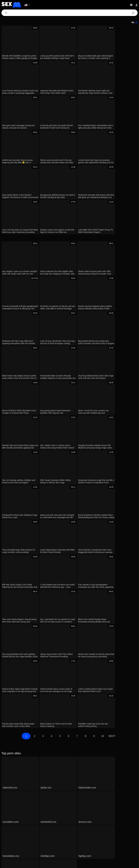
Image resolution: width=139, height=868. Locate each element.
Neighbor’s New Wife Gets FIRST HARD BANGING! (31, 720)
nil (134, 22)
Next (112, 551)
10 (103, 551)
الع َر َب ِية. (7, 839)
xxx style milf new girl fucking (19, 728)
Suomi (93, 834)
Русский (133, 839)
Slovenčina (35, 834)
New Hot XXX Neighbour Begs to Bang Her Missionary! (32, 696)
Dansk (101, 834)
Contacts (69, 865)
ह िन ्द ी (78, 839)
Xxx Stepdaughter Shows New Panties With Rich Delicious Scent (37, 687)
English (64, 843)
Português (19, 839)
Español (83, 843)
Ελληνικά (111, 834)
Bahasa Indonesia (110, 839)
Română (49, 839)
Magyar (131, 834)
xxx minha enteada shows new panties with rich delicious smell (36, 704)
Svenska (59, 839)
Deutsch (30, 839)
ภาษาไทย (65, 834)
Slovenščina (22, 834)
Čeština (122, 834)
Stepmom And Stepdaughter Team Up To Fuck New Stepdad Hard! (38, 747)
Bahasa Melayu (92, 839)
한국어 (75, 834)
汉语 (68, 839)
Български (94, 843)
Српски (46, 834)
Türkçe (54, 843)
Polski (39, 839)
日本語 (84, 834)
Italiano (73, 843)
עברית (124, 839)
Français (45, 843)
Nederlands (8, 834)
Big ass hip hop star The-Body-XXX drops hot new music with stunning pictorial (44, 712)
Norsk (55, 834)
